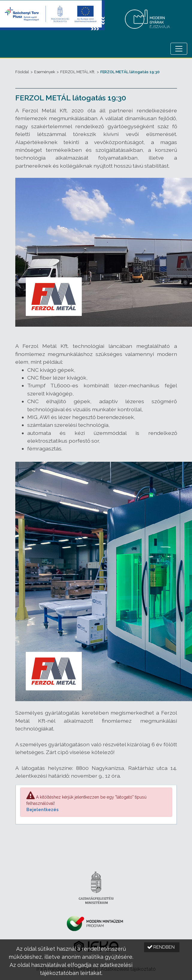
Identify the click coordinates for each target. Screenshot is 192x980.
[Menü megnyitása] (179, 49)
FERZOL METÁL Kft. (78, 72)
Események (45, 72)
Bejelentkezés (42, 810)
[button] (162, 947)
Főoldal (22, 72)
